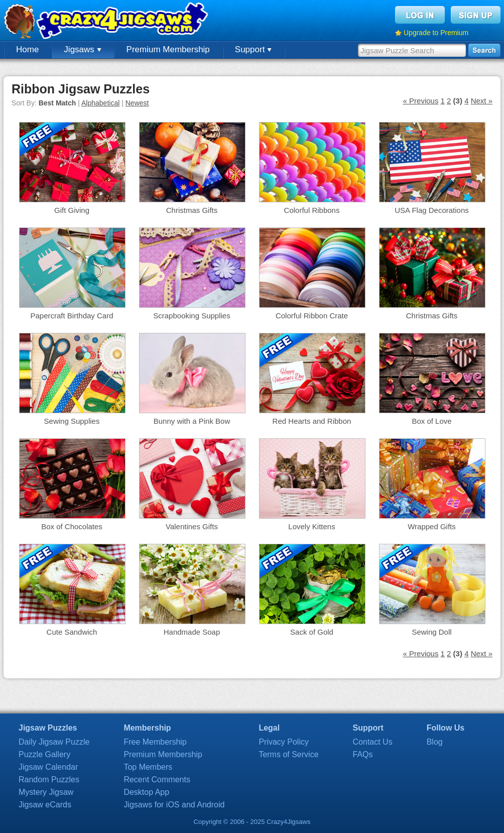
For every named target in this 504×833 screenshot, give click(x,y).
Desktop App (146, 792)
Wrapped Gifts (432, 526)
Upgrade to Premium (436, 33)
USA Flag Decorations (432, 210)
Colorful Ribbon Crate (312, 316)
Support (253, 49)
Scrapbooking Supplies (192, 316)
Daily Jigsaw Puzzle (54, 742)
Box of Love (431, 421)
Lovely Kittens (311, 526)
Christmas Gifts (192, 210)
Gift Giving (72, 210)
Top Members (148, 767)
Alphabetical (100, 103)
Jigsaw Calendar (48, 767)
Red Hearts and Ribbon (312, 421)
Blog (435, 742)
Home (27, 49)
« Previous (421, 101)
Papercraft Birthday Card (72, 316)
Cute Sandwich (72, 632)
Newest (137, 103)
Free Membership (155, 742)
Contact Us (373, 742)
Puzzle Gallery (44, 754)
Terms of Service (288, 754)
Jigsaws (82, 49)
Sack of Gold (312, 632)
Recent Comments (157, 780)
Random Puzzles (49, 780)
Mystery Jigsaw (46, 792)
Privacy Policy (284, 742)
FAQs (363, 754)
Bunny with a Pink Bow (192, 421)
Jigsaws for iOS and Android (174, 805)
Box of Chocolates (72, 526)
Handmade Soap (192, 632)
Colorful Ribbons (312, 210)
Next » (482, 101)
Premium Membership (168, 49)
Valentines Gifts (192, 526)
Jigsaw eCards (45, 805)
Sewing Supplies (72, 421)
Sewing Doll (431, 632)
